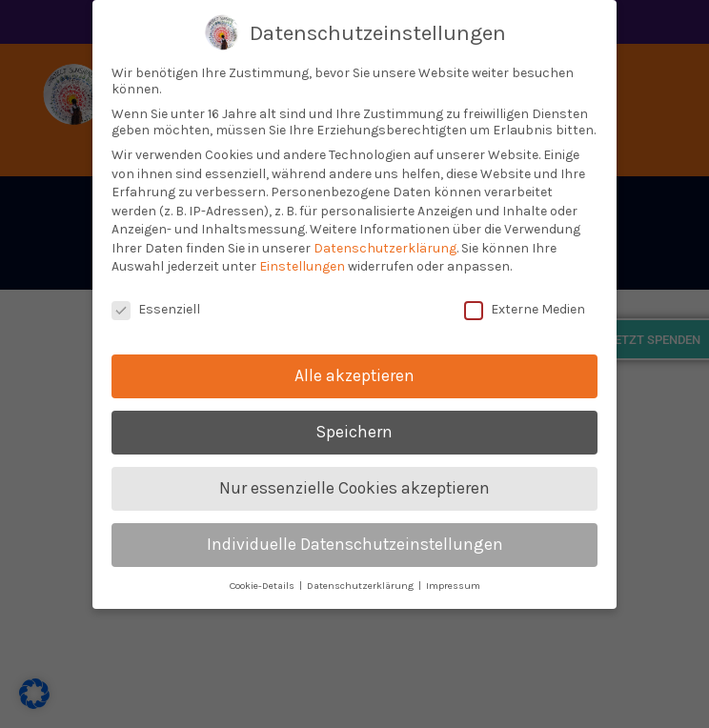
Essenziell (156, 307)
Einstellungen (302, 264)
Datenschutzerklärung (385, 245)
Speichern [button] (354, 429)
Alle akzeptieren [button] (354, 373)
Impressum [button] (453, 583)
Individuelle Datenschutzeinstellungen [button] (355, 541)
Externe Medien (525, 307)
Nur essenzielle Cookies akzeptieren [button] (354, 485)
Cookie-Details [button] (263, 583)
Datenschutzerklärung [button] (362, 583)
